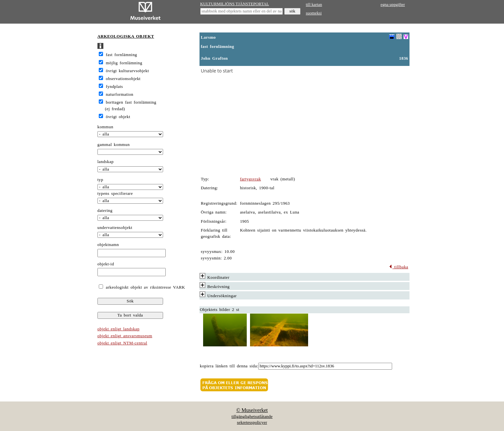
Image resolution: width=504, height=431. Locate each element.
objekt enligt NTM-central (122, 343)
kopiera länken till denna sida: (229, 366)
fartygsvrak (250, 179)
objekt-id (106, 264)
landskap (106, 162)
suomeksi (314, 13)
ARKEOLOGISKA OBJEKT (126, 36)
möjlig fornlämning (124, 63)
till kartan (314, 5)
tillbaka (399, 267)
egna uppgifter (393, 5)
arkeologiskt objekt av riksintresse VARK (145, 287)
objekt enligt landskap (118, 329)
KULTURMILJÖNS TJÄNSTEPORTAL (235, 4)
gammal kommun (114, 145)
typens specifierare (115, 194)
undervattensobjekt (115, 228)
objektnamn (108, 245)
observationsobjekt (123, 79)
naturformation (120, 94)
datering (105, 211)
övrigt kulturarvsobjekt (127, 71)
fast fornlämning (122, 55)
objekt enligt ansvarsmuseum (125, 336)
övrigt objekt (118, 117)
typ (100, 180)
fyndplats (115, 87)
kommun (105, 127)
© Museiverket (252, 410)
